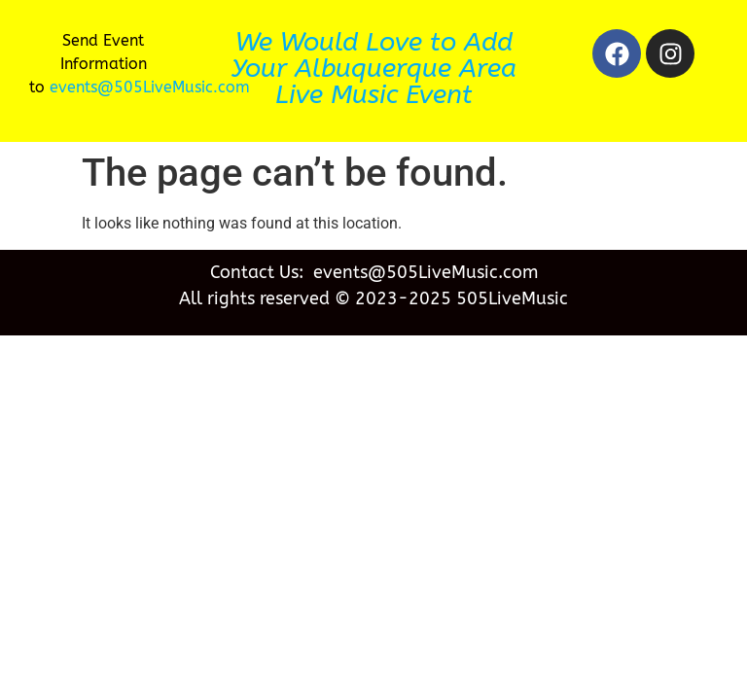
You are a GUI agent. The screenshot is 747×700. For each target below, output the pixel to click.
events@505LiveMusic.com (150, 87)
